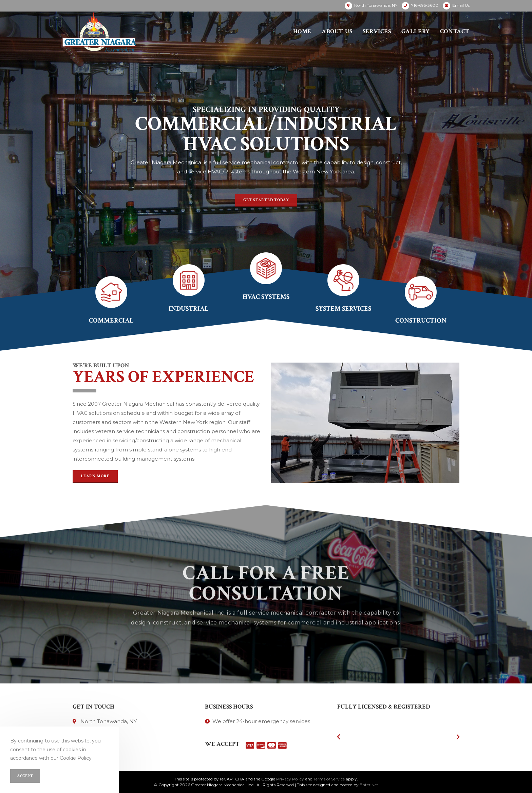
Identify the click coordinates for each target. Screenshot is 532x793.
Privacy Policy (290, 779)
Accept (25, 776)
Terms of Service (329, 779)
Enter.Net (369, 785)
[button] (266, 205)
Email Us (461, 5)
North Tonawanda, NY (376, 5)
